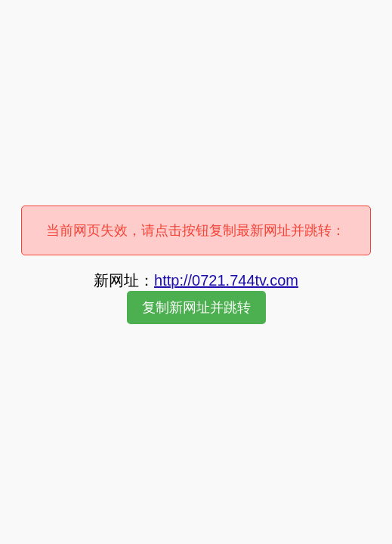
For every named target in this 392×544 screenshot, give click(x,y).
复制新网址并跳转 (196, 308)
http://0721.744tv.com (226, 280)
